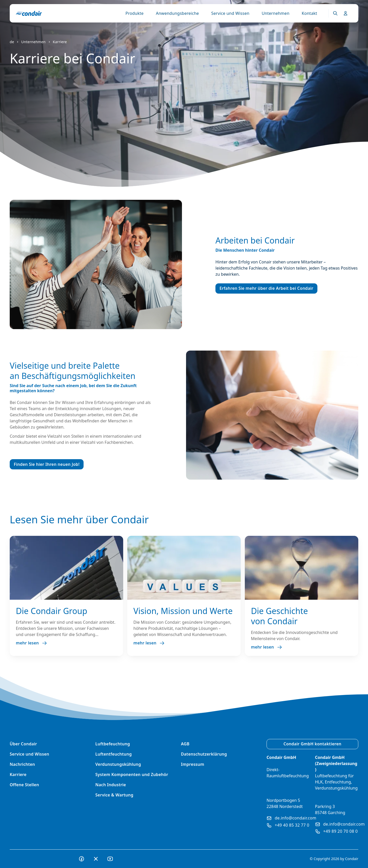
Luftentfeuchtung (113, 754)
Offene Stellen (24, 785)
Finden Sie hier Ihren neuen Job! (47, 464)
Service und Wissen (230, 13)
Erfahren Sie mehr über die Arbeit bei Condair (266, 288)
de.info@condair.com (291, 818)
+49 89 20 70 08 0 (336, 831)
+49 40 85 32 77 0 (288, 825)
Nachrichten (22, 764)
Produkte (135, 13)
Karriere (60, 42)
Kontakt (309, 13)
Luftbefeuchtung (113, 744)
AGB (185, 744)
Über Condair (23, 744)
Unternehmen (276, 13)
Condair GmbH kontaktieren (312, 744)
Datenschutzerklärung (204, 754)
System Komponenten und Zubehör (132, 774)
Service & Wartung (114, 795)
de (12, 42)
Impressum (193, 764)
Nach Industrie (111, 785)
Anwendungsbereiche (177, 13)
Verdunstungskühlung (118, 764)
